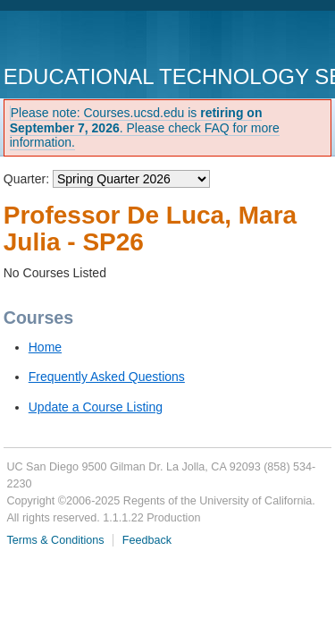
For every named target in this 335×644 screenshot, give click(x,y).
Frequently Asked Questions (107, 377)
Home (45, 347)
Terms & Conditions (55, 540)
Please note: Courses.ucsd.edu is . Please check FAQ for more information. (145, 128)
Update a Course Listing (96, 407)
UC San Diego (106, 40)
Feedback (147, 540)
